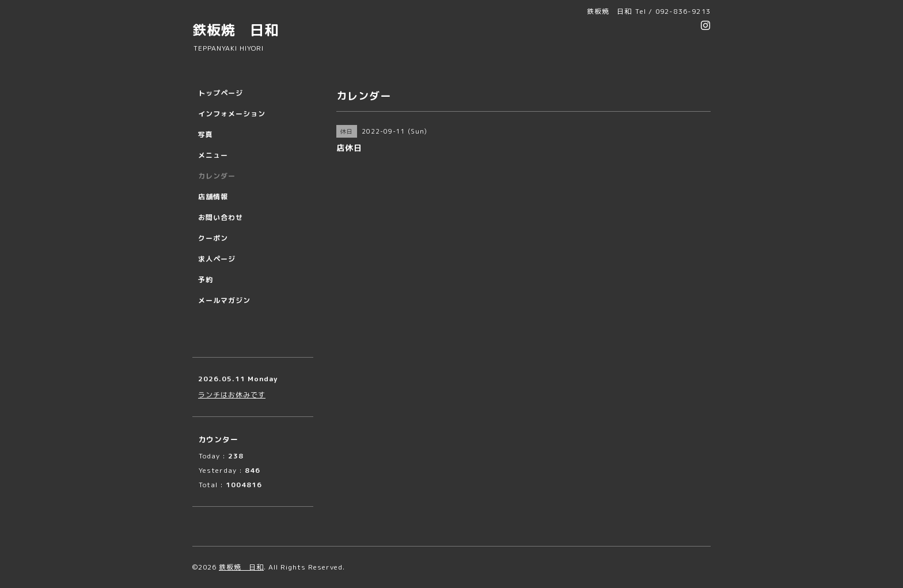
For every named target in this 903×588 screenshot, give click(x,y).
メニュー (213, 155)
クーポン (213, 238)
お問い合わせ (221, 217)
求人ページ (217, 259)
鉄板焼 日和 (236, 30)
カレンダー (217, 176)
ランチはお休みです (232, 395)
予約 (206, 280)
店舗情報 (213, 197)
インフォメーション (232, 114)
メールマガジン (224, 300)
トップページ (221, 93)
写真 (206, 134)
